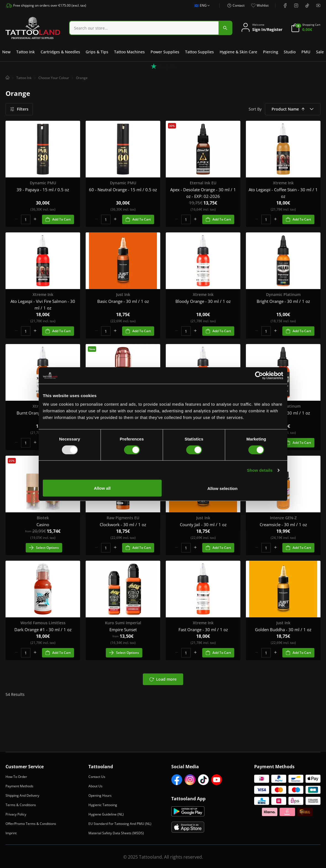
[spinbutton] (26, 219)
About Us (95, 786)
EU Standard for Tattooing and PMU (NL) (120, 824)
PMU (306, 52)
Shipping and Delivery (22, 795)
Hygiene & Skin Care (238, 52)
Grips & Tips (97, 52)
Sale (320, 52)
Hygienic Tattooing (103, 805)
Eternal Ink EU (203, 183)
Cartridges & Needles (60, 52)
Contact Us (97, 777)
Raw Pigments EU (123, 518)
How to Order (16, 777)
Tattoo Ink (26, 52)
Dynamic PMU (43, 183)
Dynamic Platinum (283, 294)
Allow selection (241, 488)
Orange (82, 78)
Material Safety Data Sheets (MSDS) (116, 833)
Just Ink (123, 294)
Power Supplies (165, 52)
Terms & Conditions (21, 805)
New (6, 52)
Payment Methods (19, 786)
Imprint (11, 833)
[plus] (35, 219)
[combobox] (151, 28)
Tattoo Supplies (199, 52)
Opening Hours (100, 795)
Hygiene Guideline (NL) (106, 814)
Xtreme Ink (283, 183)
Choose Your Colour (54, 78)
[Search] (144, 28)
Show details (260, 470)
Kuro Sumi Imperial (123, 623)
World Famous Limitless (43, 623)
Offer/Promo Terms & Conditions (31, 824)
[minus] (16, 219)
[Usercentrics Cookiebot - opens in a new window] (259, 376)
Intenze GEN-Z (283, 518)
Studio (290, 52)
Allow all (160, 488)
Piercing (271, 52)
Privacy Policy (16, 814)
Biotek (43, 518)
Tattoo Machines (129, 52)
